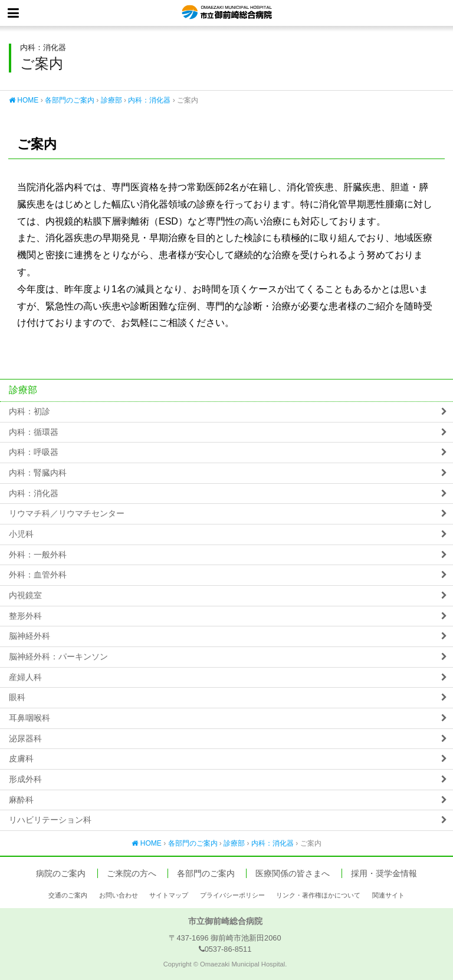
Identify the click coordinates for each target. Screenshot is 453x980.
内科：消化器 (149, 100)
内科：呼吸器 (34, 452)
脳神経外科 (29, 636)
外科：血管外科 (38, 575)
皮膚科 (21, 759)
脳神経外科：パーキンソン (58, 657)
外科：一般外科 (38, 555)
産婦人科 (25, 677)
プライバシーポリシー (232, 895)
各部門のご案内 (70, 100)
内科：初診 (29, 412)
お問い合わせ (119, 895)
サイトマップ (169, 895)
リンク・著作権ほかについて (318, 895)
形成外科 (25, 779)
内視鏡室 (25, 595)
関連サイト (388, 895)
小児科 (21, 534)
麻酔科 (21, 800)
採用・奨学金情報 (384, 874)
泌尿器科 (25, 739)
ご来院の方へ (132, 874)
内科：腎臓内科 (38, 473)
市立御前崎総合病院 (227, 13)
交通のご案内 (68, 895)
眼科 (17, 697)
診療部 (111, 100)
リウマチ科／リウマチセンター (67, 514)
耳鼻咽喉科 (29, 718)
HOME (24, 100)
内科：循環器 (34, 432)
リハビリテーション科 (50, 820)
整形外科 (25, 616)
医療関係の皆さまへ (293, 874)
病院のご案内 (61, 874)
